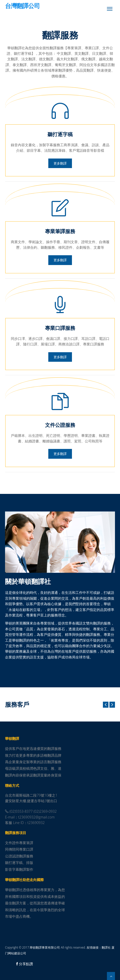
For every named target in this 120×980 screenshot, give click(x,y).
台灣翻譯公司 (22, 6)
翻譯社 (106, 947)
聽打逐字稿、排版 (19, 863)
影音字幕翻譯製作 (19, 869)
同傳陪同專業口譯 (19, 849)
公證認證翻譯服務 (19, 856)
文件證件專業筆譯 (19, 843)
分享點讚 (25, 964)
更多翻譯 (60, 163)
